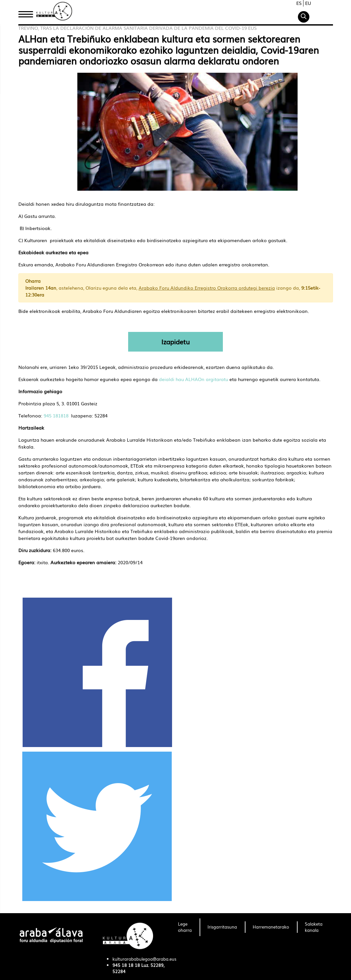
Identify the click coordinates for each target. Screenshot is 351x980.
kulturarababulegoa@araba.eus (144, 959)
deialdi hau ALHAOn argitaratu (194, 379)
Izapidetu (175, 342)
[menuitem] (185, 927)
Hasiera (28, 14)
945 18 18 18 (126, 965)
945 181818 (56, 415)
